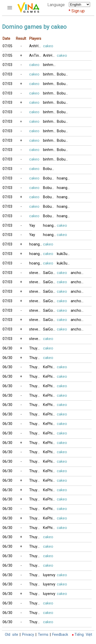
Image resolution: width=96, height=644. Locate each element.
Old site (12, 635)
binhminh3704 (50, 65)
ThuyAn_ (36, 348)
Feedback (60, 635)
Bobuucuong (64, 74)
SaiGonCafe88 (50, 273)
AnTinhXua (36, 56)
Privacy (28, 635)
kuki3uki (63, 254)
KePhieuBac (50, 367)
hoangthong (64, 178)
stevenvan (36, 273)
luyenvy (49, 575)
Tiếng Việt (83, 635)
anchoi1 (77, 273)
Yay (32, 226)
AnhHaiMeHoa (36, 46)
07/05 (7, 46)
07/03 (7, 65)
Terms (43, 635)
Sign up (78, 11)
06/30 (7, 348)
